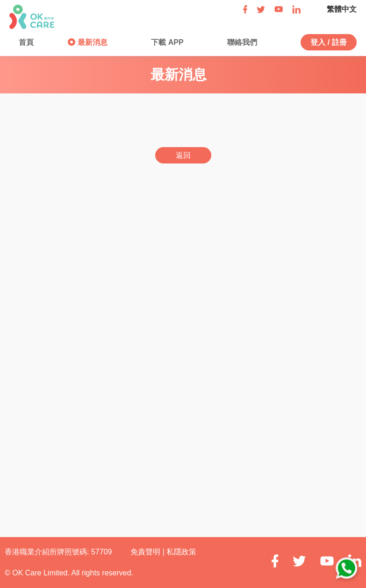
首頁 (25, 42)
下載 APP (166, 42)
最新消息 (91, 42)
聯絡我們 (241, 42)
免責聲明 (146, 552)
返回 (183, 155)
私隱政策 (181, 552)
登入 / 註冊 (328, 42)
